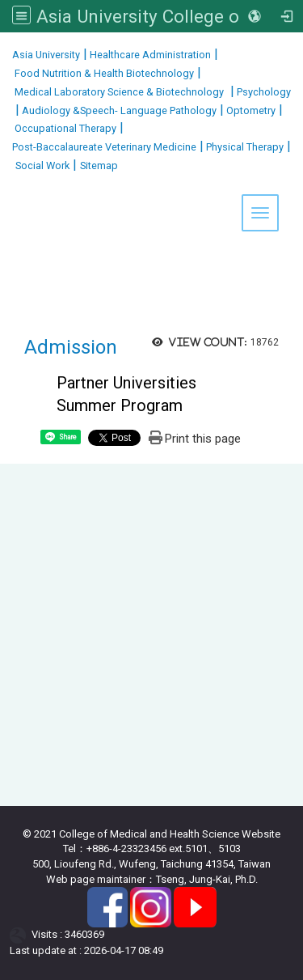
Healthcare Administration (149, 55)
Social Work (42, 165)
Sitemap (99, 165)
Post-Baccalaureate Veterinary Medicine (104, 147)
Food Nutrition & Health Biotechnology (103, 73)
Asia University (46, 55)
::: (6, 52)
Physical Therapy (244, 147)
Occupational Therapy (64, 128)
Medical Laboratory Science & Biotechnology (118, 92)
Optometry (250, 110)
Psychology (263, 92)
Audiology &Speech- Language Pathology (118, 110)
